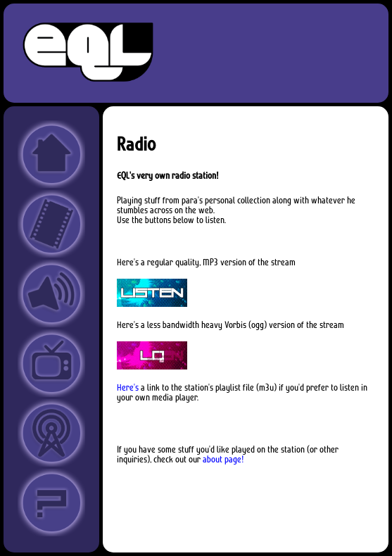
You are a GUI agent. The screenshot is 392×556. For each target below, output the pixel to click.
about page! (223, 460)
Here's (128, 388)
